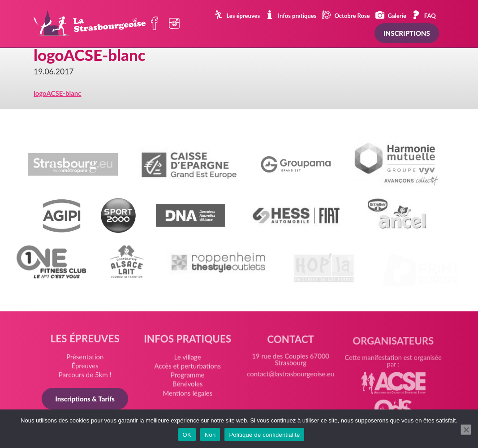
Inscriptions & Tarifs (86, 401)
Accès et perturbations (188, 371)
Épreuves (86, 368)
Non (210, 435)
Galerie (391, 15)
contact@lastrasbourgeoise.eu (290, 380)
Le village (188, 362)
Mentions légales (188, 397)
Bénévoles (188, 388)
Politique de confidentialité (264, 435)
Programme (188, 379)
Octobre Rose (346, 15)
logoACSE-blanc (57, 93)
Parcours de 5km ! (86, 377)
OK (187, 435)
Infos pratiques (291, 15)
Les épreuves (237, 15)
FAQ (424, 15)
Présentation (86, 359)
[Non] (466, 430)
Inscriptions (407, 33)
